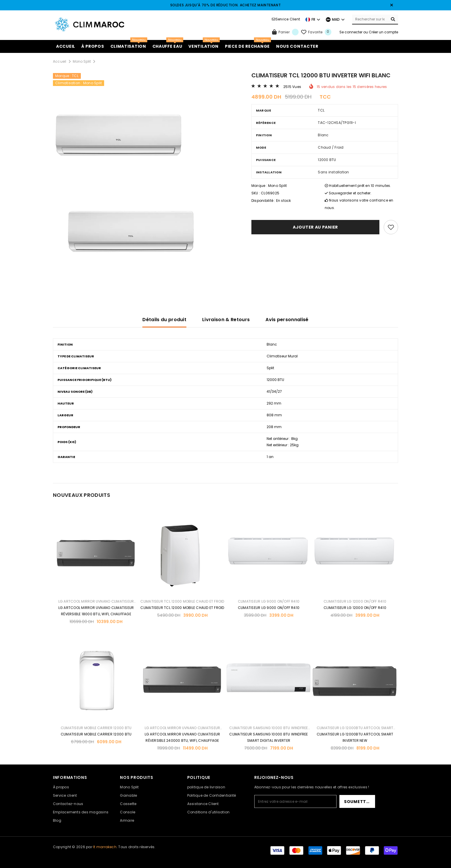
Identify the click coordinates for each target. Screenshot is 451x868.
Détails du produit (164, 320)
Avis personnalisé (287, 320)
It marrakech (105, 847)
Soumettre (358, 802)
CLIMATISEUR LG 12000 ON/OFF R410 (355, 601)
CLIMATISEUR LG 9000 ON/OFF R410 (269, 601)
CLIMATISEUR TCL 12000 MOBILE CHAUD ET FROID (182, 601)
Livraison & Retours (226, 320)
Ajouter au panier (315, 227)
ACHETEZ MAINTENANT (260, 5)
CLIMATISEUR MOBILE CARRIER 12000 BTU (96, 728)
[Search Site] (370, 19)
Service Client (288, 19)
